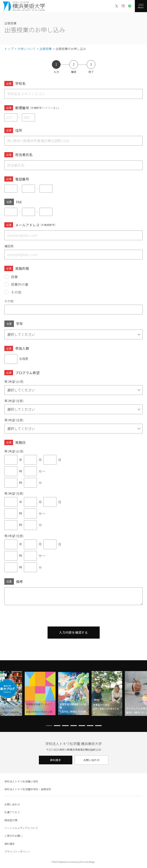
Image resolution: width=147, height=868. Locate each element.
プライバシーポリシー (17, 851)
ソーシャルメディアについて (21, 828)
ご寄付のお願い (13, 836)
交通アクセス (12, 812)
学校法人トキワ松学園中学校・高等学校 (28, 789)
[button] (49, 726)
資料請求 (55, 760)
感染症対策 (11, 820)
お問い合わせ (92, 760)
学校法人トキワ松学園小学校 (21, 781)
